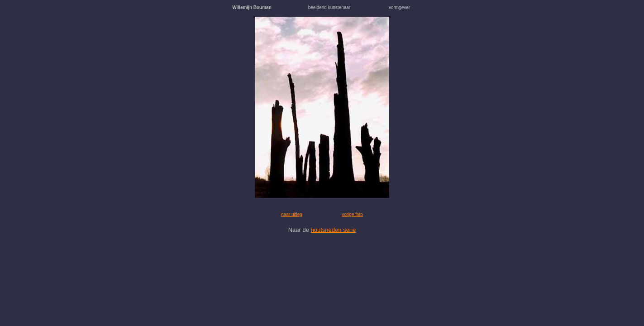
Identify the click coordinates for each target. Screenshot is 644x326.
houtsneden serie (334, 230)
